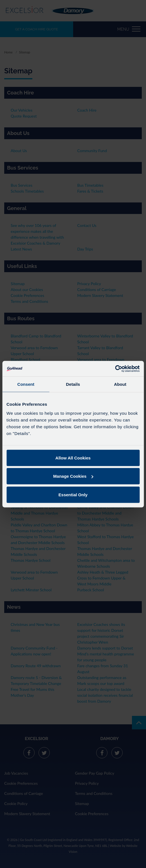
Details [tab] (73, 384)
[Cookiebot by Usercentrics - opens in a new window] (115, 369)
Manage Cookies (73, 476)
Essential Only (73, 494)
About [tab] (120, 384)
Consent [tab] (26, 384)
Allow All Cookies (73, 458)
